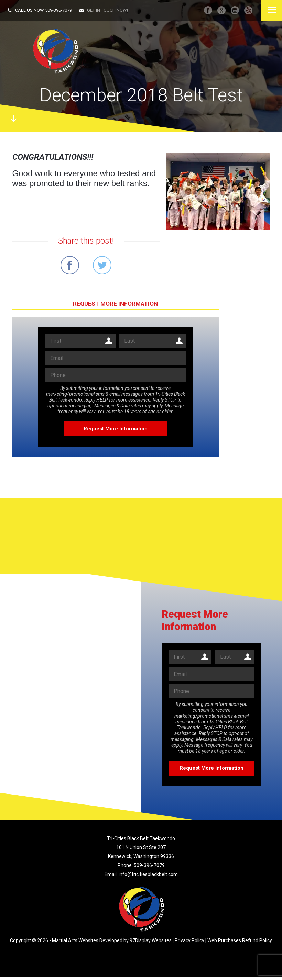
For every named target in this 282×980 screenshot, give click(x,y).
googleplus (221, 10)
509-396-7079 (58, 10)
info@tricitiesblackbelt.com (148, 874)
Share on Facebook (70, 265)
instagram (235, 10)
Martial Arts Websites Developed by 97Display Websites (112, 940)
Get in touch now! (107, 10)
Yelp (248, 10)
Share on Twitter (102, 265)
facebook (208, 10)
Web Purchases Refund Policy (240, 940)
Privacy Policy (189, 940)
